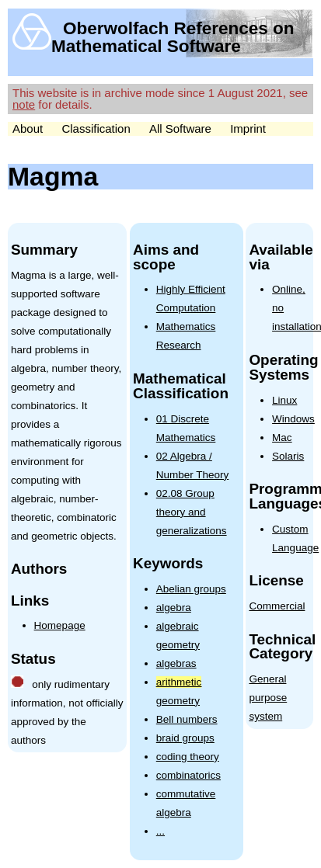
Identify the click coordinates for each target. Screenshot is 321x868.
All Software (180, 128)
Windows (293, 419)
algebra (174, 608)
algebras (176, 663)
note (24, 104)
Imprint (248, 128)
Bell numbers (187, 719)
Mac (282, 437)
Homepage (60, 625)
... (160, 831)
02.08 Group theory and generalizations (192, 512)
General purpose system (268, 698)
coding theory (188, 757)
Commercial (277, 606)
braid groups (185, 738)
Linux (284, 400)
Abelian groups (191, 589)
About (28, 128)
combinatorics (188, 775)
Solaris (288, 456)
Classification (96, 128)
